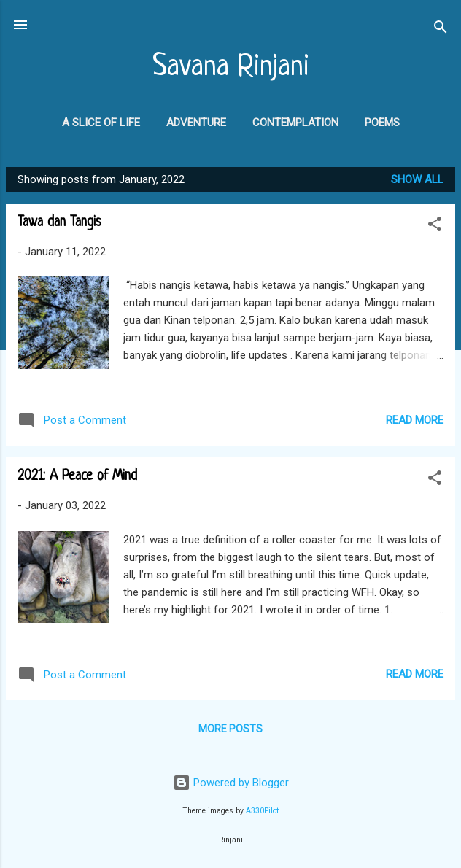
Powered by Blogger (231, 783)
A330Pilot (262, 811)
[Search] (441, 30)
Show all (417, 179)
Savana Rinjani (231, 67)
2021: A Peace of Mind (77, 477)
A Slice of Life (101, 123)
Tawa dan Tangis (59, 223)
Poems (382, 123)
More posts (230, 729)
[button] (435, 226)
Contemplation (295, 123)
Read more (415, 420)
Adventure (196, 123)
